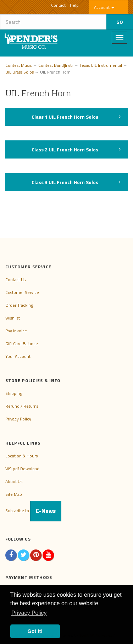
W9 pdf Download (22, 469)
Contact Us (15, 280)
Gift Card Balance (22, 344)
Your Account (18, 356)
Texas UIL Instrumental (101, 65)
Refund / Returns (22, 406)
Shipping (14, 393)
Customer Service (22, 292)
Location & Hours (21, 456)
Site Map (14, 494)
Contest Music (19, 65)
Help (74, 5)
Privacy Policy (18, 419)
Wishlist (13, 318)
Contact (58, 5)
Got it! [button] (35, 631)
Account (104, 7)
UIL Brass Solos (20, 72)
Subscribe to (33, 511)
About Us (14, 481)
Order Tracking (19, 305)
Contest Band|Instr (56, 65)
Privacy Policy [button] (29, 613)
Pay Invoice (16, 331)
